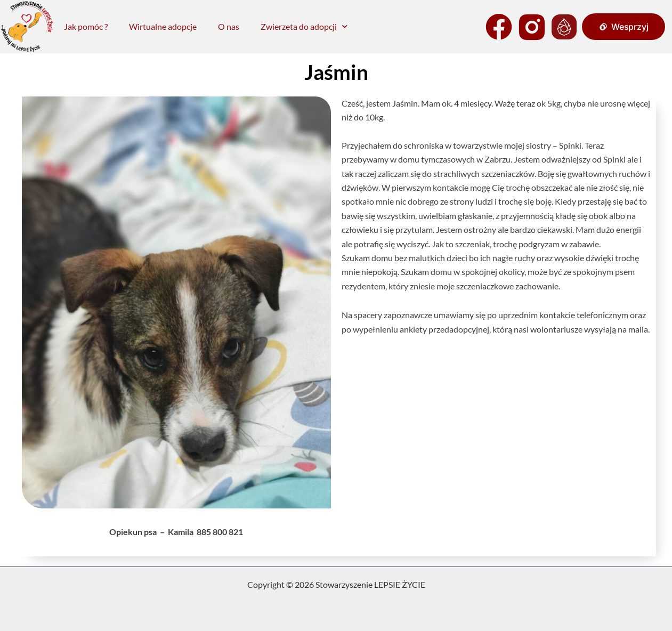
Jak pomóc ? (86, 26)
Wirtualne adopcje (163, 26)
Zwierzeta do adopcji (304, 26)
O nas (229, 26)
